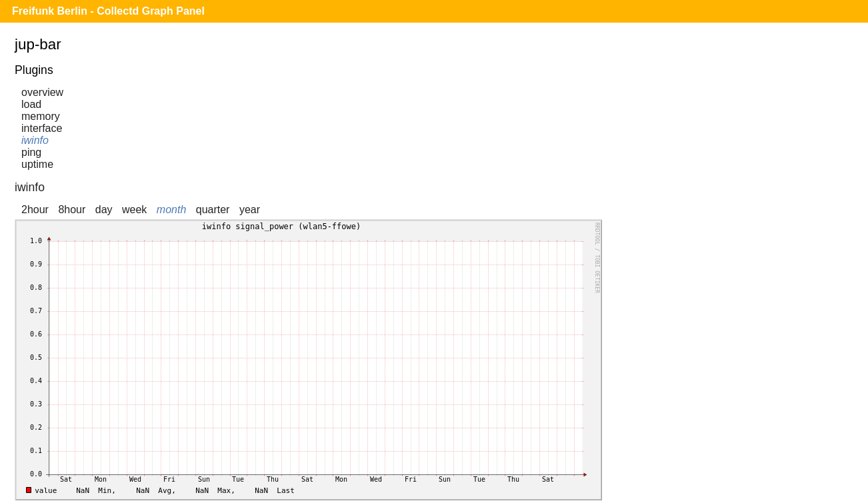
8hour (72, 210)
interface (42, 128)
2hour (35, 210)
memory (41, 116)
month (171, 210)
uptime (37, 164)
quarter (213, 210)
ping (31, 152)
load (31, 104)
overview (42, 92)
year (250, 210)
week (134, 210)
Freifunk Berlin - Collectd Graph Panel (108, 11)
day (104, 210)
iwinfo (35, 140)
